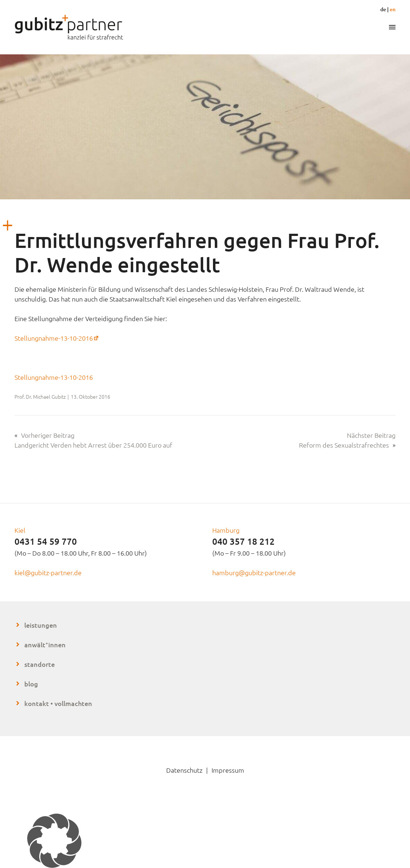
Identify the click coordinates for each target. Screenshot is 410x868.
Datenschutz (184, 770)
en (393, 9)
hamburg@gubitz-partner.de (254, 572)
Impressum (228, 770)
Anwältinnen (45, 645)
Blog (31, 684)
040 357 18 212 (243, 541)
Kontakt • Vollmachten (58, 703)
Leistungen (41, 625)
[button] (205, 841)
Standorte (40, 664)
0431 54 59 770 (46, 541)
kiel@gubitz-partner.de (48, 572)
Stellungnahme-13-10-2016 (57, 338)
